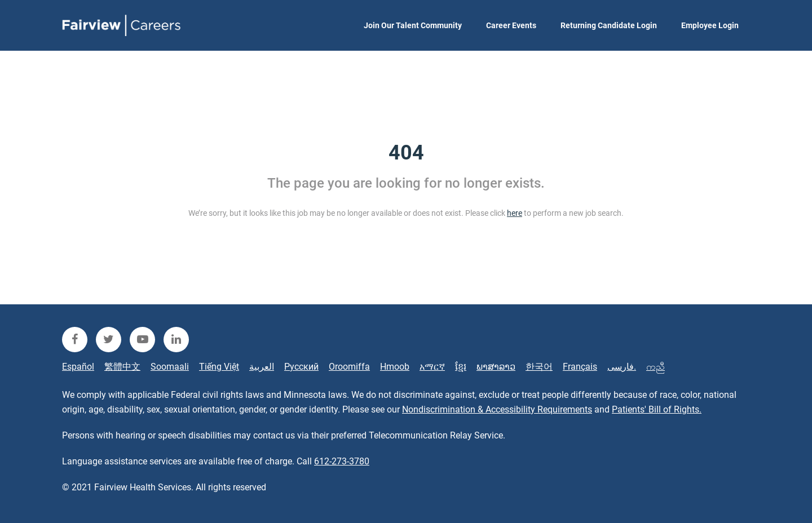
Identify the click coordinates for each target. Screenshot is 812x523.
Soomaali (170, 367)
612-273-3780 (342, 461)
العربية (262, 367)
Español (78, 367)
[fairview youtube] (142, 340)
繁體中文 (122, 367)
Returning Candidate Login (609, 25)
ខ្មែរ (461, 367)
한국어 (539, 367)
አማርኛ (432, 367)
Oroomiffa (349, 367)
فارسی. (622, 367)
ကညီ (656, 367)
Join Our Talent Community (413, 25)
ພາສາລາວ (496, 367)
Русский (301, 367)
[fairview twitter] (109, 340)
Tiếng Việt (219, 367)
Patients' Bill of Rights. (657, 409)
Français (580, 367)
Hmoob (395, 367)
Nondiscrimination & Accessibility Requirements (497, 409)
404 (406, 153)
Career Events (511, 25)
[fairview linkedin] (176, 340)
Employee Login (710, 25)
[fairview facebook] (75, 340)
